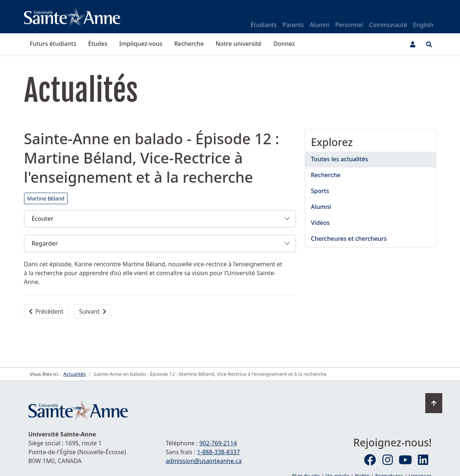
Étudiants (264, 25)
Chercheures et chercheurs (349, 239)
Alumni (319, 25)
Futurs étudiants (53, 44)
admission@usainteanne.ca (204, 461)
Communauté (388, 25)
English (423, 25)
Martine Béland (46, 198)
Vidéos (321, 223)
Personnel (349, 25)
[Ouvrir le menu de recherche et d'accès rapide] (429, 44)
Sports (320, 191)
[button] (160, 219)
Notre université (239, 44)
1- (218, 452)
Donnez (284, 44)
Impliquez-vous (141, 44)
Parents (293, 25)
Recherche (189, 44)
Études (98, 44)
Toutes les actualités (340, 159)
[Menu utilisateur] (413, 44)
